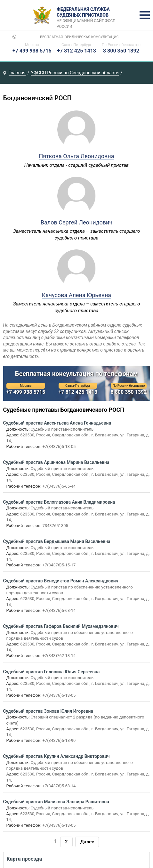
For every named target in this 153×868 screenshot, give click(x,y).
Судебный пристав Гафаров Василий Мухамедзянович (61, 626)
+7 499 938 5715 (32, 51)
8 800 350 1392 (121, 51)
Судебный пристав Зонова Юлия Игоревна (48, 711)
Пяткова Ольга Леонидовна (76, 156)
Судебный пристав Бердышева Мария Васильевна (57, 541)
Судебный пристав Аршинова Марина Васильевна (56, 462)
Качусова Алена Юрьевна (76, 295)
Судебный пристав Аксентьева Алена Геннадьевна (57, 423)
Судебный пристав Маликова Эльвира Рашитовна (56, 802)
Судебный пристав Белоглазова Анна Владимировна (59, 502)
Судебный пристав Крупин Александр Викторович (56, 756)
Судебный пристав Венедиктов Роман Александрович (61, 581)
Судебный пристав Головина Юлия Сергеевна (52, 672)
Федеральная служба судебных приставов (88, 15)
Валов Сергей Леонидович (77, 222)
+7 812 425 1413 (76, 51)
